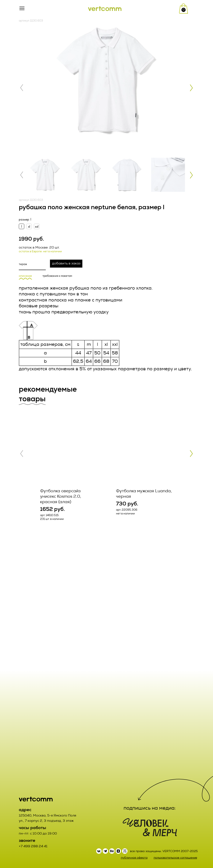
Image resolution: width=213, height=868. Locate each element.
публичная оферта (134, 858)
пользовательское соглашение (175, 858)
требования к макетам (57, 276)
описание (25, 276)
